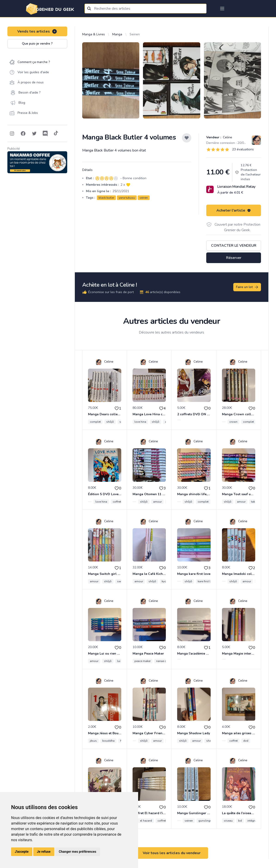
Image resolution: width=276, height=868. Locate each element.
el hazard (146, 821)
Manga (117, 34)
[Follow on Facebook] (23, 134)
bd (240, 821)
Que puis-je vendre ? (37, 44)
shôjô (110, 422)
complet (95, 422)
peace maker (143, 661)
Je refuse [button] (44, 852)
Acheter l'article (234, 210)
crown (233, 422)
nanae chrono (165, 661)
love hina (140, 422)
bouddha (108, 741)
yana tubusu (127, 198)
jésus (93, 741)
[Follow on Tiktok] (56, 134)
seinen (144, 198)
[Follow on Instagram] (12, 134)
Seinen (135, 34)
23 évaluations (243, 149)
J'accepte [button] (22, 852)
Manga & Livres (94, 34)
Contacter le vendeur (234, 246)
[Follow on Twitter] (34, 134)
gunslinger (205, 821)
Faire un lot (247, 287)
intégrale (253, 821)
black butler (106, 198)
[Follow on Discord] (45, 134)
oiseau (228, 821)
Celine (227, 137)
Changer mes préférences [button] (78, 852)
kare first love (206, 581)
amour (157, 502)
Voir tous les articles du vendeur (172, 853)
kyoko (166, 581)
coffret (117, 502)
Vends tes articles (37, 31)
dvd (246, 741)
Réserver (234, 258)
